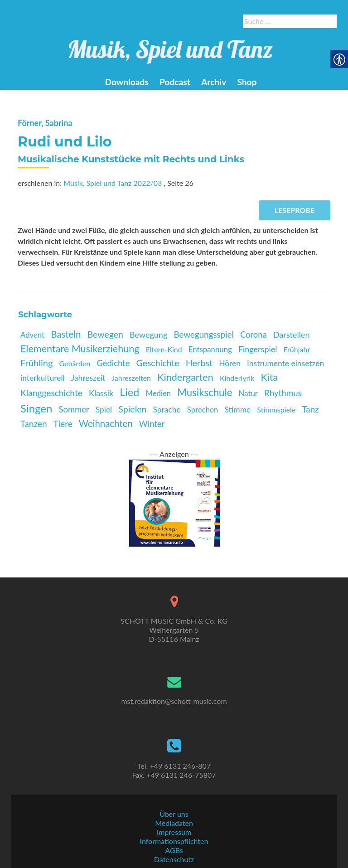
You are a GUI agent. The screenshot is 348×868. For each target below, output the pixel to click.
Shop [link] (247, 82)
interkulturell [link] (43, 378)
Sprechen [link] (203, 410)
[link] (171, 47)
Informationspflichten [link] (174, 841)
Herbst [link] (199, 363)
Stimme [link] (238, 410)
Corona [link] (254, 335)
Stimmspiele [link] (276, 410)
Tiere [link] (63, 424)
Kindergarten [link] (185, 377)
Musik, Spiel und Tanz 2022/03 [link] (113, 183)
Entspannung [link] (210, 349)
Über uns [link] (174, 814)
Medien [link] (158, 393)
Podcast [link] (175, 82)
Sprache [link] (167, 410)
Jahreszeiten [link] (131, 378)
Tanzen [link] (34, 424)
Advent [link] (32, 335)
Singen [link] (36, 408)
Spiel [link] (104, 410)
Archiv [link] (214, 82)
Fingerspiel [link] (258, 349)
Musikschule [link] (205, 392)
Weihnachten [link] (106, 423)
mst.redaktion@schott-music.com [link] (174, 701)
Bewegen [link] (105, 334)
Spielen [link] (132, 409)
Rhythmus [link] (283, 393)
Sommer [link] (74, 409)
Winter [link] (152, 424)
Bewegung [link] (148, 335)
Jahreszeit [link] (88, 378)
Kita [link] (269, 377)
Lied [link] (129, 392)
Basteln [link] (66, 334)
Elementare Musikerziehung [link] (80, 349)
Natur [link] (248, 393)
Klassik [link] (101, 393)
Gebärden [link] (75, 363)
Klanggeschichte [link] (51, 393)
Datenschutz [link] (174, 859)
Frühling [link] (36, 363)
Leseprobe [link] (295, 210)
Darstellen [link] (292, 335)
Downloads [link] (126, 82)
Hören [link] (230, 363)
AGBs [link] (174, 850)
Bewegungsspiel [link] (204, 334)
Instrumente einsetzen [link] (285, 363)
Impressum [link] (174, 832)
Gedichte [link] (113, 363)
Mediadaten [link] (174, 823)
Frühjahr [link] (297, 349)
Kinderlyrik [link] (237, 378)
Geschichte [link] (157, 363)
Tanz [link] (310, 409)
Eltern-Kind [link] (164, 349)
